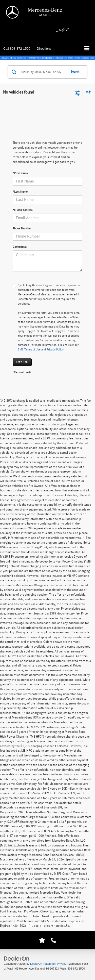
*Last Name (20, 192)
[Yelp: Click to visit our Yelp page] (76, 926)
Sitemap (50, 964)
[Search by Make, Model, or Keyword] (43, 72)
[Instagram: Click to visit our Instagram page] (64, 926)
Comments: (20, 247)
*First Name (20, 173)
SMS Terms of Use (29, 349)
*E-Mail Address (23, 210)
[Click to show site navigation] (87, 49)
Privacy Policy (55, 349)
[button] (17, 49)
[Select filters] (78, 93)
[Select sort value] (87, 92)
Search (75, 72)
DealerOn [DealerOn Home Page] (36, 964)
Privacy (62, 964)
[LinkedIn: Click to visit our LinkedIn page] (41, 926)
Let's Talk (22, 362)
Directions (44, 49)
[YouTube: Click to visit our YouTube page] (29, 926)
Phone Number (22, 228)
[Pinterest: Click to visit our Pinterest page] (53, 926)
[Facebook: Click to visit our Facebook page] (18, 926)
